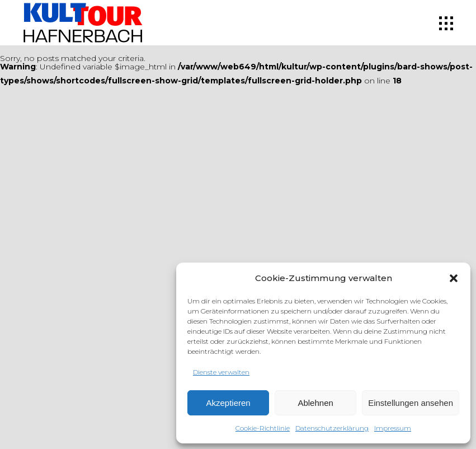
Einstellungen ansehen (411, 403)
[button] (454, 278)
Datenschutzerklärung (332, 428)
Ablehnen (315, 403)
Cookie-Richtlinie (263, 428)
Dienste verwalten (221, 372)
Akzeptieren (228, 403)
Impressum (393, 428)
